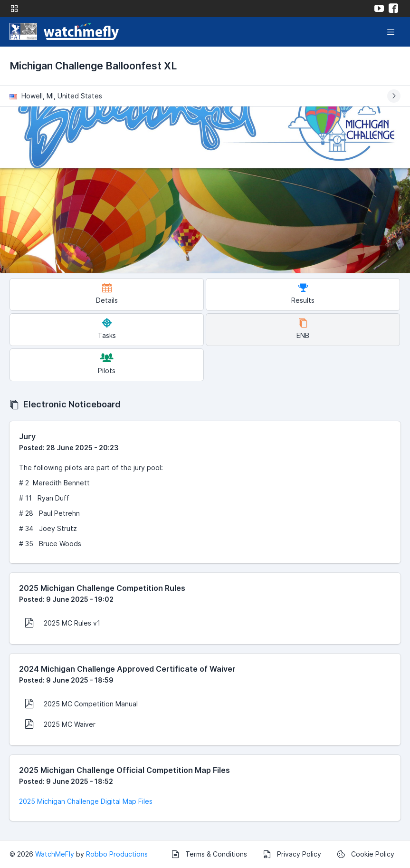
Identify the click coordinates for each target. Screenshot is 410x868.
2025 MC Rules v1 (62, 623)
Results (303, 294)
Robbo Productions (117, 854)
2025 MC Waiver (60, 724)
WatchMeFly (55, 854)
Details (107, 294)
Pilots (107, 364)
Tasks (107, 329)
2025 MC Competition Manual (81, 704)
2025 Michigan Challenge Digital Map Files (86, 801)
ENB (303, 329)
